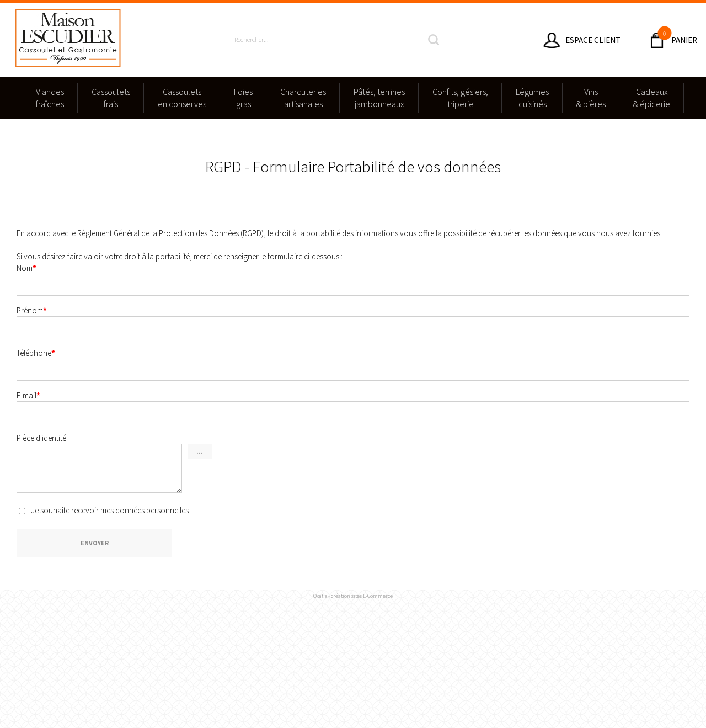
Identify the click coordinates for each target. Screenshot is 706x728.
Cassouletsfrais (111, 98)
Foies (243, 98)
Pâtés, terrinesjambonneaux (379, 98)
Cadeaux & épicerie (652, 98)
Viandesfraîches (50, 98)
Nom (26, 268)
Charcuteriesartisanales (303, 98)
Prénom (32, 310)
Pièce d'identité (41, 438)
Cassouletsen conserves (182, 98)
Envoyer (95, 543)
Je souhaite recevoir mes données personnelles (110, 510)
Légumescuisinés (532, 98)
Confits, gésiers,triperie (460, 98)
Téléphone (36, 353)
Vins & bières (591, 98)
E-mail (28, 395)
